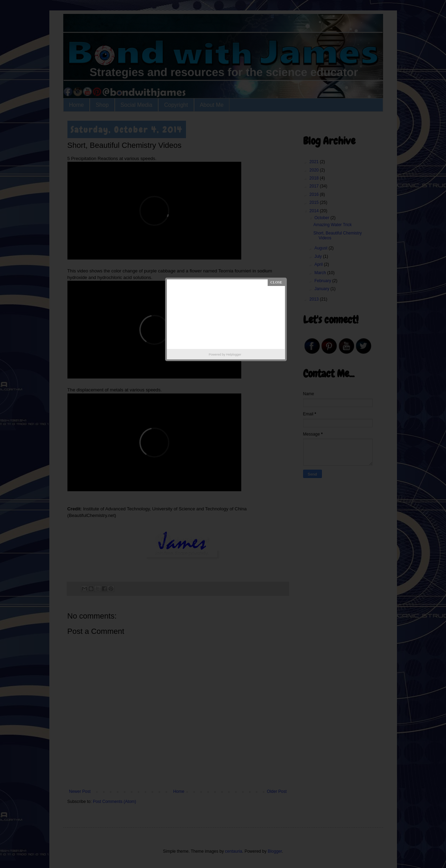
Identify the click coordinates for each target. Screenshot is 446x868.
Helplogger (234, 355)
